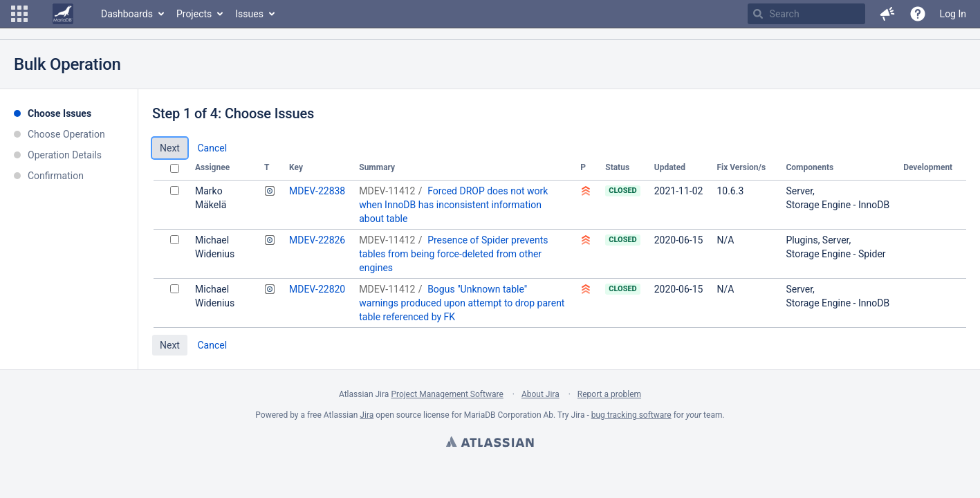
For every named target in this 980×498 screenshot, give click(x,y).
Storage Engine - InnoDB (838, 205)
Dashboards (127, 14)
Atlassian (490, 443)
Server (799, 191)
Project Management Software (447, 394)
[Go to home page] (63, 14)
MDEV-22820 (317, 289)
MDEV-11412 (387, 191)
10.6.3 (730, 191)
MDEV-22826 (317, 240)
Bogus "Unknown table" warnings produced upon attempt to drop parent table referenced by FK (462, 303)
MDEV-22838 (317, 191)
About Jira (540, 394)
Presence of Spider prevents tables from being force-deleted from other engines (453, 254)
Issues (249, 14)
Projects (194, 14)
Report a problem (609, 394)
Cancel (212, 148)
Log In (953, 14)
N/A (725, 240)
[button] (19, 14)
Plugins (802, 240)
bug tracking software (631, 415)
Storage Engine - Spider (835, 254)
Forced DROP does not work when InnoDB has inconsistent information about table (453, 205)
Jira (367, 415)
